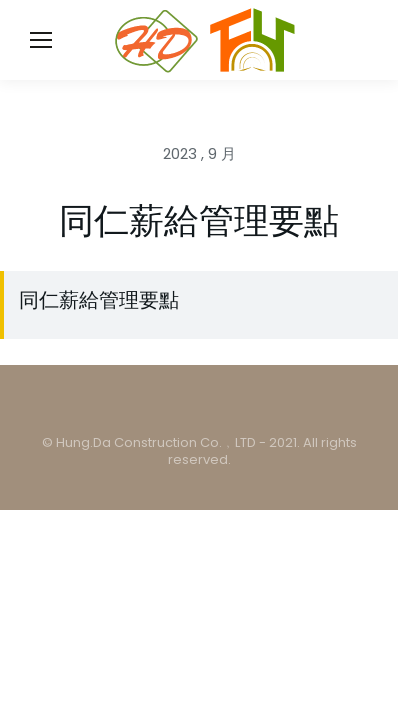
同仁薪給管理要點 (99, 300)
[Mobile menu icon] (41, 40)
